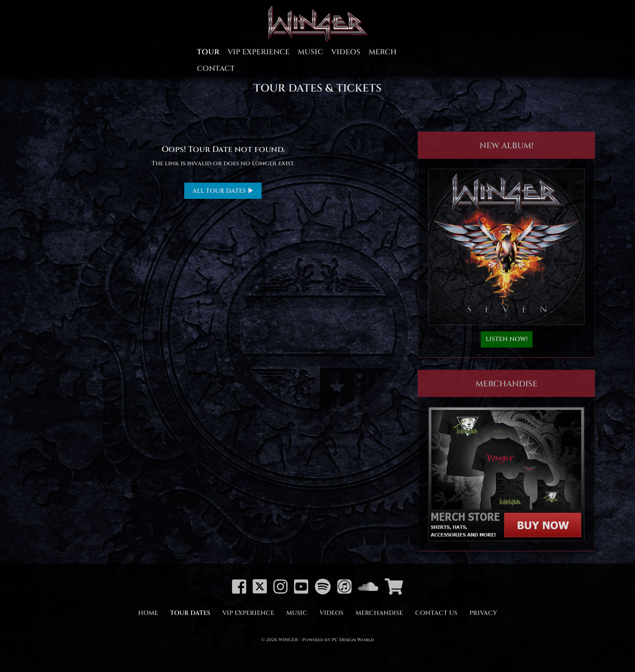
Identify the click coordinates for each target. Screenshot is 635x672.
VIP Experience (259, 52)
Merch (382, 52)
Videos (346, 52)
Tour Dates (190, 613)
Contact (216, 69)
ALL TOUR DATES (223, 191)
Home (148, 613)
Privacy (483, 613)
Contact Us (436, 613)
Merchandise (379, 613)
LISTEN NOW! (507, 339)
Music (310, 52)
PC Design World (353, 640)
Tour (208, 52)
